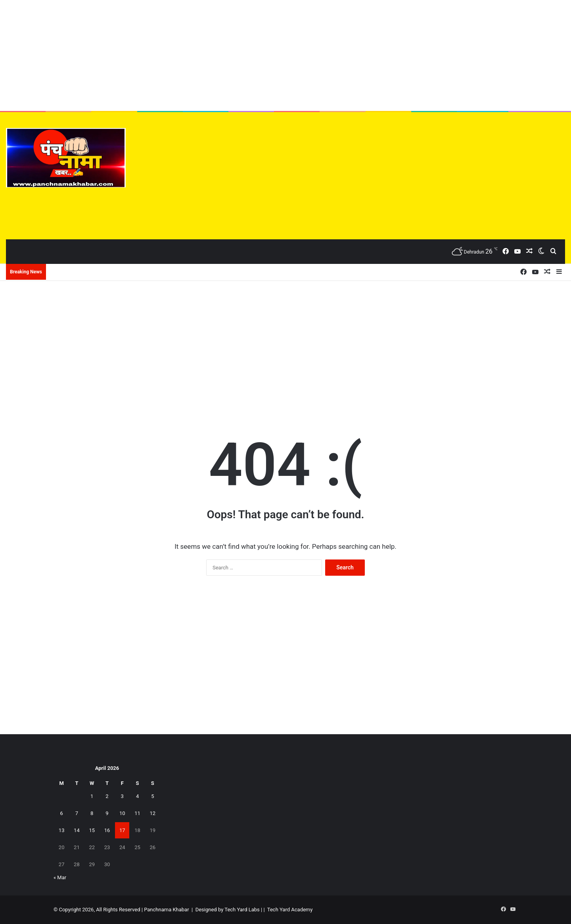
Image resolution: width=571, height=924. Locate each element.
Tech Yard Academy (290, 910)
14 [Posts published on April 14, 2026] (77, 830)
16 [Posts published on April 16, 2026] (107, 830)
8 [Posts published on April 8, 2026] (92, 813)
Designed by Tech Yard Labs (228, 910)
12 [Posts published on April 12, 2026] (153, 813)
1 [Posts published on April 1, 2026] (92, 796)
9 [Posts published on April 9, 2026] (107, 813)
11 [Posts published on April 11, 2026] (137, 813)
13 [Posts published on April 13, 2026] (62, 830)
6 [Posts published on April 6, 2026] (61, 813)
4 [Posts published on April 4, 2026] (137, 796)
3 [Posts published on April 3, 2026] (122, 796)
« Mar (60, 877)
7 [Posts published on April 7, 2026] (77, 813)
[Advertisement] (285, 55)
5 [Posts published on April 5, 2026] (152, 796)
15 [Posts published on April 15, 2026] (92, 830)
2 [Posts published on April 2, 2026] (107, 796)
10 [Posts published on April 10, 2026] (122, 813)
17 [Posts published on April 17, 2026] (122, 830)
